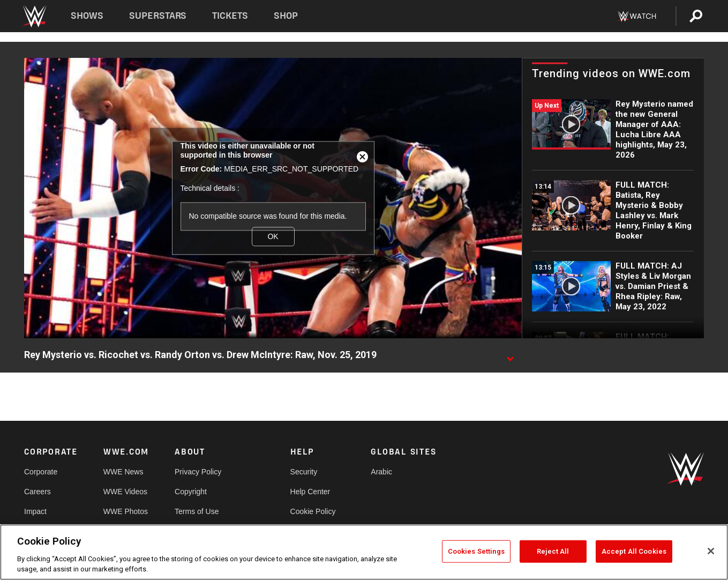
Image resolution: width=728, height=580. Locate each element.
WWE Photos (126, 511)
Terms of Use (197, 511)
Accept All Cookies (634, 551)
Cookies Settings (476, 551)
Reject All (553, 551)
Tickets (230, 16)
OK (273, 236)
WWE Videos (125, 492)
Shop (286, 16)
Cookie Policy (313, 511)
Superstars (158, 16)
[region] (364, 552)
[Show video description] (510, 355)
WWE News (123, 472)
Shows (87, 16)
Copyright (191, 492)
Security (304, 472)
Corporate (41, 472)
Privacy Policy (198, 472)
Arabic (381, 472)
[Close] (711, 551)
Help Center (310, 492)
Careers (37, 492)
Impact (35, 511)
